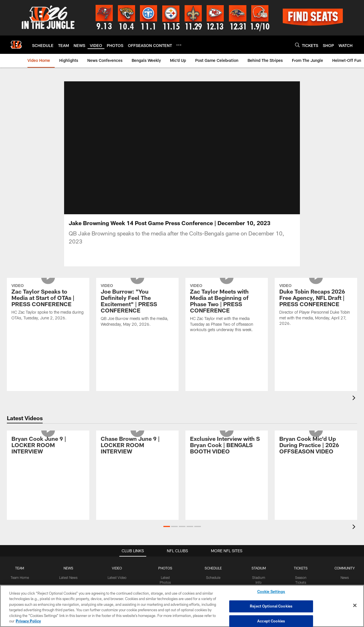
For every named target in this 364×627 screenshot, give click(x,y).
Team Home (20, 577)
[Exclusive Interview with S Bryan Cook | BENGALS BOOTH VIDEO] (227, 446)
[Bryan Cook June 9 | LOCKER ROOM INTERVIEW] (48, 446)
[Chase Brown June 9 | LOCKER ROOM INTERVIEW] (137, 446)
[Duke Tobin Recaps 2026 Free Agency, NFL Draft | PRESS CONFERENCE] (316, 305)
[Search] (297, 45)
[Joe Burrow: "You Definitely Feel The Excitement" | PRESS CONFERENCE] (137, 306)
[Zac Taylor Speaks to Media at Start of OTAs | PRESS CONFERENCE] (48, 303)
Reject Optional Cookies (271, 606)
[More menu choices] (179, 45)
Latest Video (117, 577)
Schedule (213, 577)
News (345, 577)
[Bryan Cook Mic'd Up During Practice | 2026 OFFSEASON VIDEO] (316, 446)
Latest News (68, 577)
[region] (182, 606)
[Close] (355, 606)
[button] (167, 526)
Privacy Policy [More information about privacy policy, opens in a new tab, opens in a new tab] (28, 621)
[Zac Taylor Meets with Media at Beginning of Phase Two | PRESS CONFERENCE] (227, 309)
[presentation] (355, 399)
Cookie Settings (271, 592)
